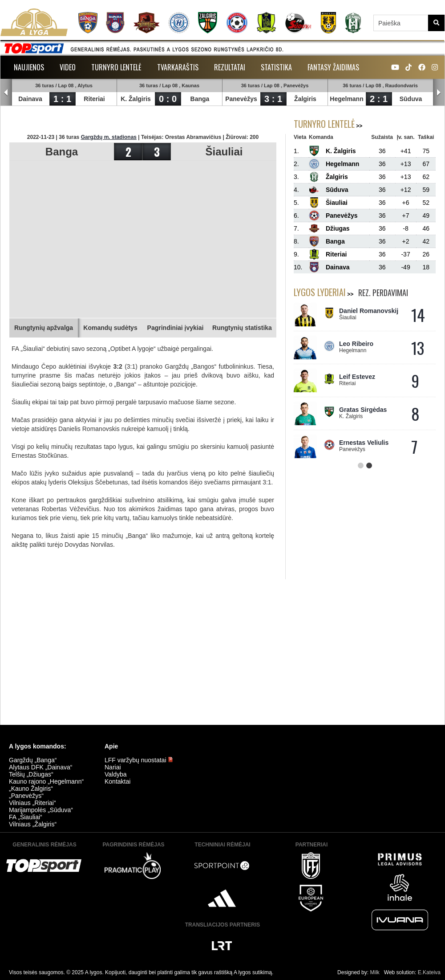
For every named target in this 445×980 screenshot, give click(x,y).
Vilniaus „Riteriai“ (32, 803)
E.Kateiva (429, 972)
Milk (374, 972)
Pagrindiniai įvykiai (176, 328)
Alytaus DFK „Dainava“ (40, 767)
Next (439, 93)
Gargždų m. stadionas (109, 137)
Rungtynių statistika (242, 328)
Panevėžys (241, 99)
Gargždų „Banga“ (33, 760)
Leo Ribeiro (356, 344)
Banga (200, 99)
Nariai (113, 767)
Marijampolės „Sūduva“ (41, 810)
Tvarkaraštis (178, 67)
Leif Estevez (357, 377)
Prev (6, 93)
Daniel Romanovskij (369, 311)
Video (68, 67)
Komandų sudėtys (110, 328)
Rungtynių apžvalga (44, 328)
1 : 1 (62, 99)
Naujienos (29, 67)
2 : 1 (379, 99)
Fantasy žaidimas (333, 67)
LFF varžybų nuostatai (139, 760)
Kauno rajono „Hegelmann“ (46, 781)
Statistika (276, 67)
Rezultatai (230, 67)
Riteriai (94, 99)
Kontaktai (117, 781)
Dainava (30, 99)
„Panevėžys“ (26, 796)
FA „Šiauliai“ (26, 817)
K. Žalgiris (136, 99)
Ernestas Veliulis (364, 443)
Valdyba (116, 774)
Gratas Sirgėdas (363, 410)
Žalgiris (305, 99)
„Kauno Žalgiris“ (31, 789)
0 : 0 (168, 99)
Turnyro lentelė (116, 67)
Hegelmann (346, 99)
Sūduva (411, 99)
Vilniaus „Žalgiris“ (33, 824)
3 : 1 (273, 99)
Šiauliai (224, 152)
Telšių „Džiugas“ (31, 774)
